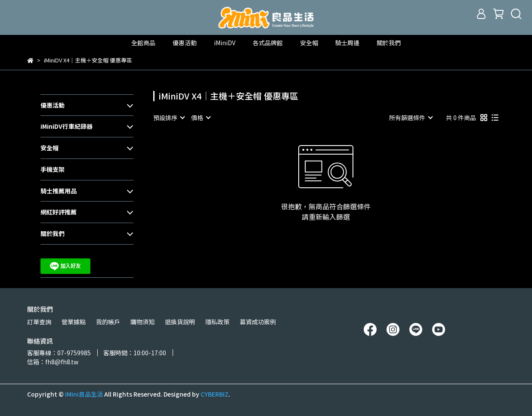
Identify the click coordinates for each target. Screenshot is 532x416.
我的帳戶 (108, 322)
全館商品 (143, 43)
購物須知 (142, 322)
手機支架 (53, 169)
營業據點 (74, 322)
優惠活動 (53, 105)
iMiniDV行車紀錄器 (66, 126)
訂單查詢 (39, 322)
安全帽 (49, 148)
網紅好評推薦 (59, 212)
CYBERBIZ (215, 394)
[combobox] (169, 118)
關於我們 (389, 43)
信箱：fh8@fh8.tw (53, 362)
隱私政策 (217, 322)
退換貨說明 (180, 322)
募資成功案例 (258, 322)
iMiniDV (225, 43)
